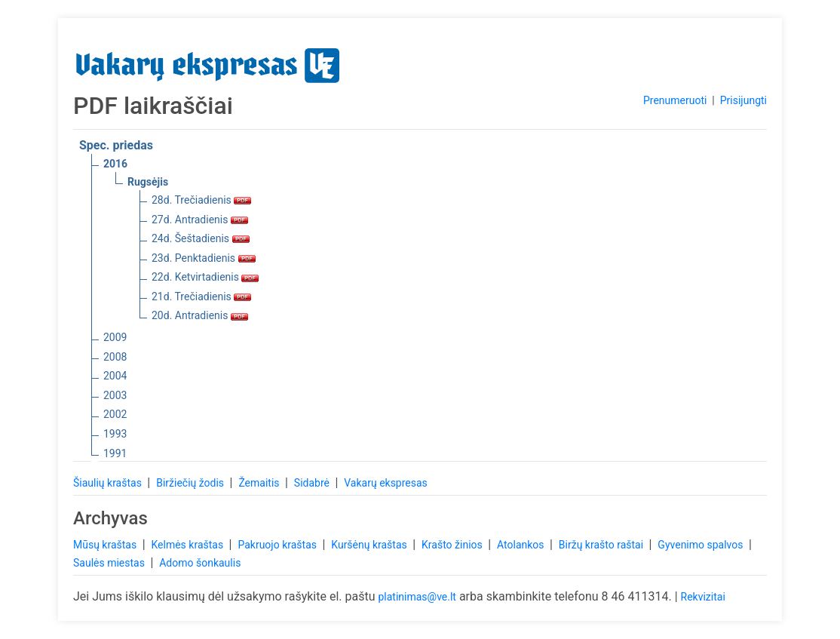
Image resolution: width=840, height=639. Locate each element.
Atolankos (522, 545)
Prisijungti (743, 100)
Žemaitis (260, 483)
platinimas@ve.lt (417, 597)
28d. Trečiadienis (201, 200)
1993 (115, 434)
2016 (115, 164)
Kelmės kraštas (188, 545)
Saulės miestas (110, 563)
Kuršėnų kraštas (370, 545)
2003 (115, 395)
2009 (115, 337)
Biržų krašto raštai (602, 545)
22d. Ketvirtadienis (205, 277)
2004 (115, 376)
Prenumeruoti (675, 100)
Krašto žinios (453, 545)
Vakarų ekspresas (386, 483)
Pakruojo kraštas (278, 545)
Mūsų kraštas (106, 545)
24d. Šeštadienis (201, 238)
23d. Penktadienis (204, 258)
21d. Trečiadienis (201, 296)
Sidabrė (313, 483)
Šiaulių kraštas (109, 483)
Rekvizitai (703, 597)
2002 (115, 414)
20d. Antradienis (200, 315)
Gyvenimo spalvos (702, 545)
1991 (115, 453)
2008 (115, 357)
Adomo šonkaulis (200, 563)
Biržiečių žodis (191, 483)
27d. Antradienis (200, 220)
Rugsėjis (148, 182)
